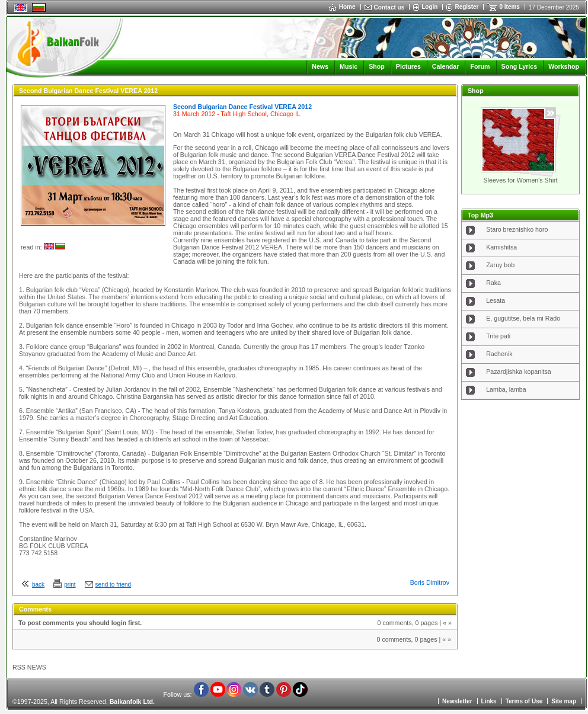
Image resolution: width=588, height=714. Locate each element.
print (70, 585)
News (320, 66)
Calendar (446, 66)
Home (342, 7)
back (38, 585)
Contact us (389, 7)
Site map (564, 701)
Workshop (564, 66)
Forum (480, 66)
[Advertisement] (520, 462)
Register (466, 7)
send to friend (114, 585)
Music (349, 66)
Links (489, 701)
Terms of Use (524, 701)
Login (429, 7)
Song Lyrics (520, 66)
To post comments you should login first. (80, 623)
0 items (509, 7)
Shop (377, 66)
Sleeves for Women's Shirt (520, 180)
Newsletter (457, 701)
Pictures (408, 66)
